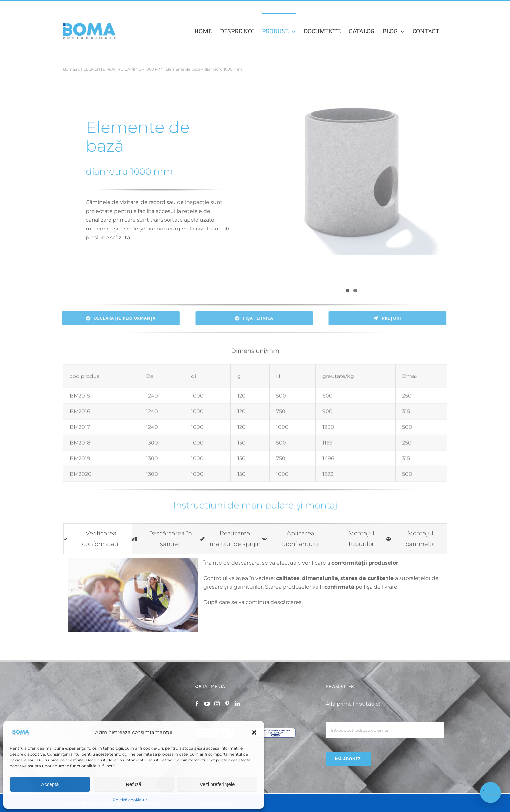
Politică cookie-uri (131, 800)
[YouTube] (207, 704)
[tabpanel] (255, 595)
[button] (254, 732)
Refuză (134, 784)
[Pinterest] (227, 704)
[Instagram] (217, 704)
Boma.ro (72, 69)
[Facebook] (197, 704)
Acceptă (50, 784)
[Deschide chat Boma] (490, 792)
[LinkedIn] (237, 704)
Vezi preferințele (217, 784)
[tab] (98, 539)
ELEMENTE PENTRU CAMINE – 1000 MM (123, 69)
